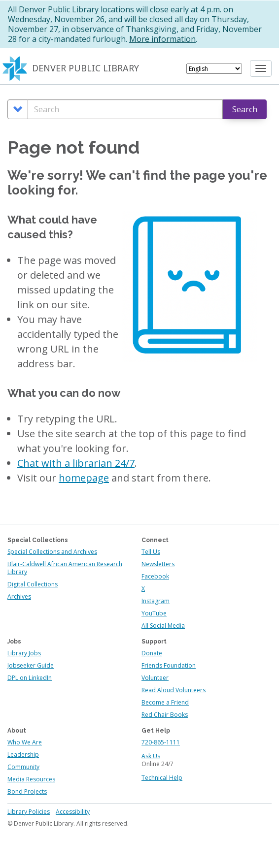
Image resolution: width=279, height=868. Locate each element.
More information (162, 39)
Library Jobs (24, 653)
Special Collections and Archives (52, 552)
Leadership (23, 755)
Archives (19, 596)
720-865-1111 (161, 742)
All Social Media (163, 626)
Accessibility (73, 812)
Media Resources (31, 779)
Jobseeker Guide (31, 665)
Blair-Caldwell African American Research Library (65, 568)
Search (245, 109)
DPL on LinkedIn (30, 678)
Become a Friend (165, 702)
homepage (84, 478)
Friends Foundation (169, 665)
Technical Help (162, 778)
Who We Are (25, 742)
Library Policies (29, 812)
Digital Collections (33, 584)
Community (23, 767)
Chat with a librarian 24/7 (76, 463)
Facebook (155, 576)
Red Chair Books (165, 715)
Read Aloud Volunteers (174, 690)
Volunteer (155, 678)
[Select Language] (214, 69)
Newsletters (158, 564)
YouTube (154, 613)
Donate (152, 653)
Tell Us (151, 552)
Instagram (156, 601)
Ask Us (151, 756)
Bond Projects (27, 791)
